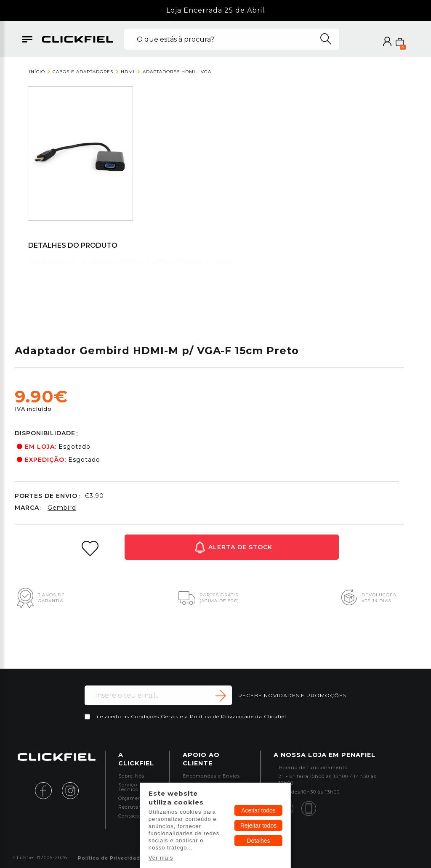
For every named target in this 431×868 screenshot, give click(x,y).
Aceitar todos (258, 810)
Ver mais (161, 858)
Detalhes (258, 841)
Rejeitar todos (258, 826)
